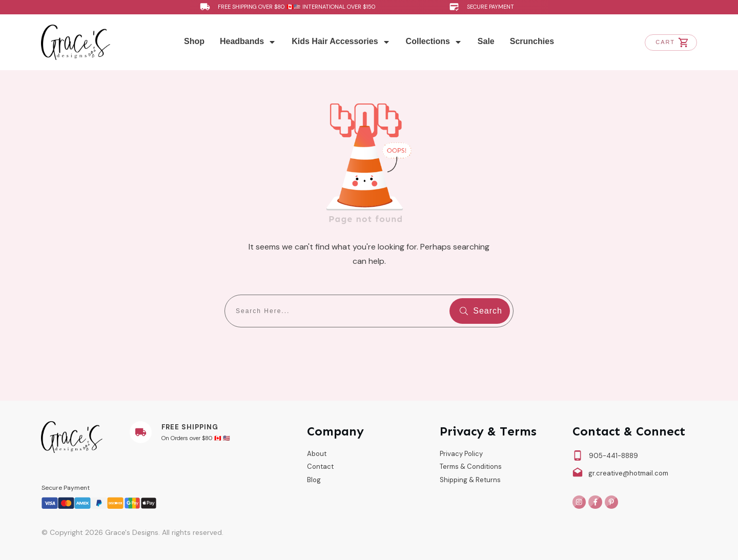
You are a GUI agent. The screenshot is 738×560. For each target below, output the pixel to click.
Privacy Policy (461, 454)
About (317, 454)
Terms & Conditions (471, 466)
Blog (314, 480)
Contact (320, 466)
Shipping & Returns (470, 480)
